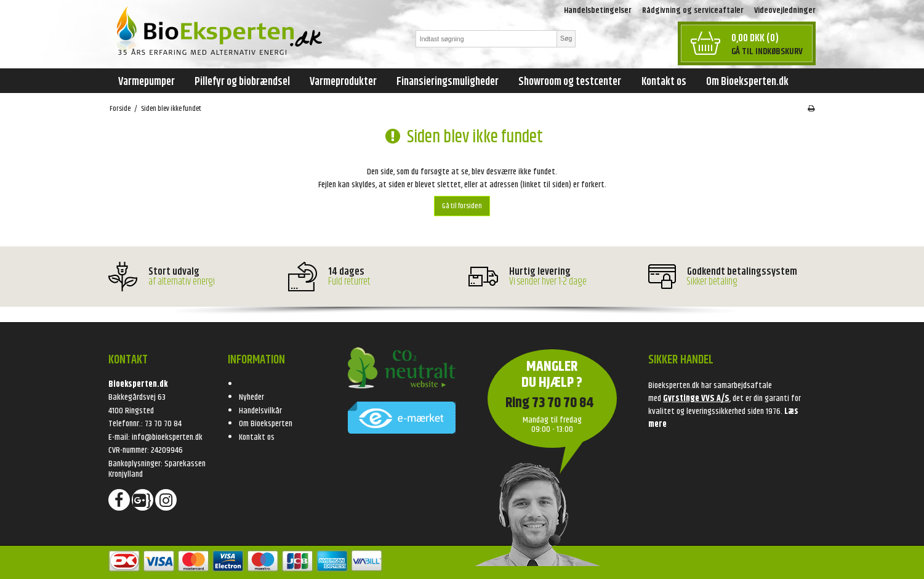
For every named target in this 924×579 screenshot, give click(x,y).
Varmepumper (147, 82)
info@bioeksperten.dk (167, 437)
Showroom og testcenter (570, 82)
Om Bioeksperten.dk (747, 82)
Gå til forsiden (462, 206)
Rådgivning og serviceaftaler (693, 10)
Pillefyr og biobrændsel (242, 82)
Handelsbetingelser (598, 10)
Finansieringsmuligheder (448, 82)
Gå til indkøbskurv (767, 51)
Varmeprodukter (343, 82)
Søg (566, 38)
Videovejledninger (785, 10)
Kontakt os (664, 82)
